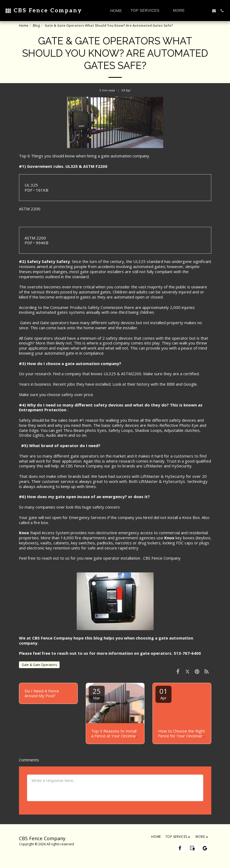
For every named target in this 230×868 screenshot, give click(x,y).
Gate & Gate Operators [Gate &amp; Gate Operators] (39, 665)
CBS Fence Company (162, 558)
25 (97, 693)
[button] (148, 11)
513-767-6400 (187, 653)
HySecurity (182, 466)
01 (163, 693)
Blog (36, 26)
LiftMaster (153, 466)
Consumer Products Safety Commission (87, 307)
